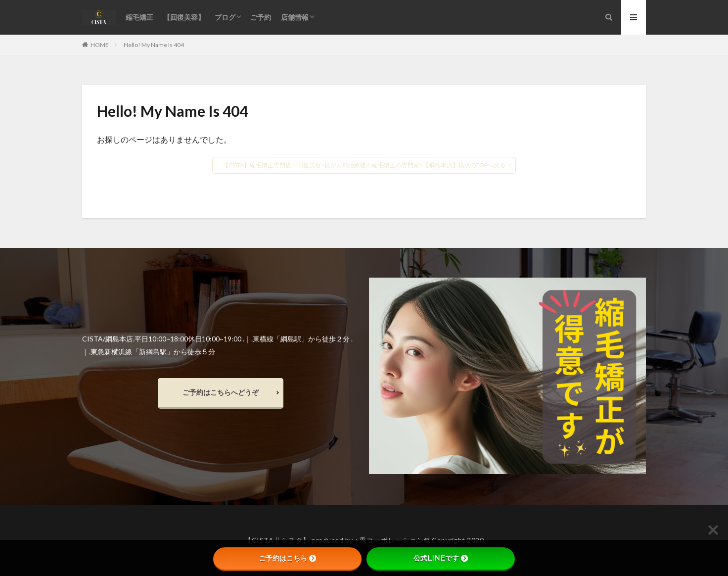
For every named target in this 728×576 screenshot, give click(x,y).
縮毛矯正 (139, 17)
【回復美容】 (184, 17)
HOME (100, 45)
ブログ (225, 17)
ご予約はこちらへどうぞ (221, 392)
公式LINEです (441, 558)
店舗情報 (295, 17)
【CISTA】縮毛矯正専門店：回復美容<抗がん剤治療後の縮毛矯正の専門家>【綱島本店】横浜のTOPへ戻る (364, 165)
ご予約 (261, 17)
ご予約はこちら (287, 558)
